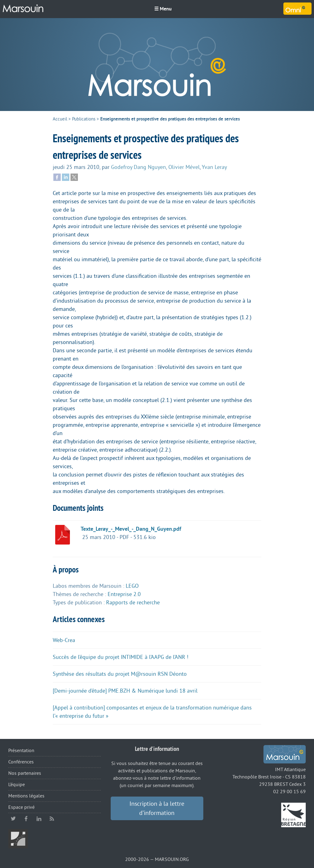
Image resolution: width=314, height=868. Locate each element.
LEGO (132, 586)
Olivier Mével (184, 167)
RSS (52, 819)
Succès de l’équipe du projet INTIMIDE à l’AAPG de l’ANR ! (121, 657)
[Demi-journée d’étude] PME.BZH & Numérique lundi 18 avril (125, 691)
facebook (26, 819)
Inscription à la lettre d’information (157, 809)
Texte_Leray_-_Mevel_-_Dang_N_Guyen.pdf (131, 529)
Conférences (21, 762)
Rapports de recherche (133, 602)
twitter (13, 819)
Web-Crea (64, 640)
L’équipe (17, 785)
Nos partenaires (25, 773)
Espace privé (21, 807)
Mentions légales (26, 796)
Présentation (21, 751)
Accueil (60, 119)
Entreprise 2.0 (124, 594)
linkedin (39, 819)
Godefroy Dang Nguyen (138, 167)
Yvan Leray (214, 167)
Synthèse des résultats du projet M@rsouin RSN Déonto (120, 674)
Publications (84, 119)
